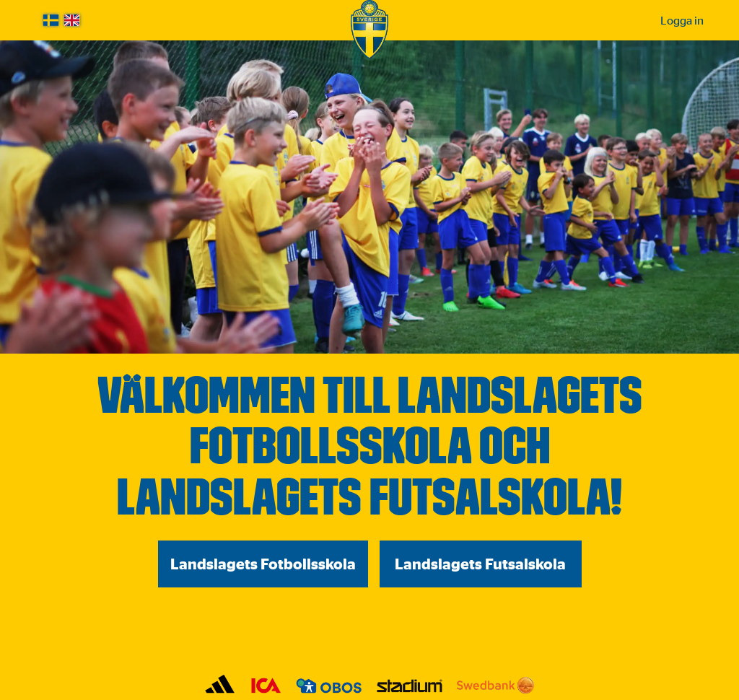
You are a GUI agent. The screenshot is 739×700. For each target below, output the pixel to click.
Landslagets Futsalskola (480, 564)
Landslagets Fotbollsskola (263, 564)
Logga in (682, 20)
